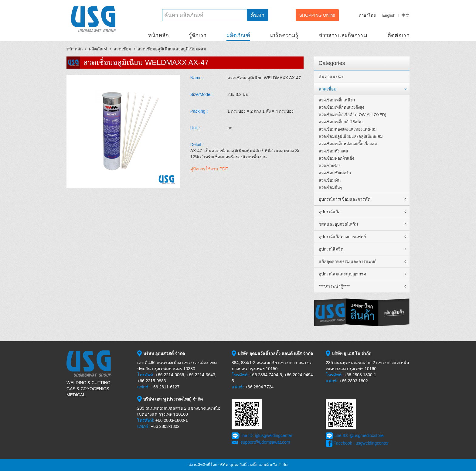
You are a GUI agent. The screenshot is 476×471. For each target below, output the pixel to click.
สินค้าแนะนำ (331, 77)
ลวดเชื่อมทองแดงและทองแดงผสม (348, 129)
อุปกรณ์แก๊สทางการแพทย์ (342, 237)
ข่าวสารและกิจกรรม (343, 35)
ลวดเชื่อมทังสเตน (333, 151)
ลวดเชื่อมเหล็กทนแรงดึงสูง (341, 107)
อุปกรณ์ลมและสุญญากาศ (342, 274)
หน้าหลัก (158, 35)
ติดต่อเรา (398, 35)
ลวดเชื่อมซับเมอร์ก (335, 173)
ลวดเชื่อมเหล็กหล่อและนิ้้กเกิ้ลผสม (348, 144)
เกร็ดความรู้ (284, 35)
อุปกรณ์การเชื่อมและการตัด (345, 199)
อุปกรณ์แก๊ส (330, 212)
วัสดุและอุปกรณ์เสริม (338, 224)
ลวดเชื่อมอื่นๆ (330, 188)
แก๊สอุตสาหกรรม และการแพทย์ (348, 261)
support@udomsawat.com (265, 442)
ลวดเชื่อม (122, 49)
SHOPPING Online (317, 15)
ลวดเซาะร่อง (330, 166)
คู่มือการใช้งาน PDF (209, 169)
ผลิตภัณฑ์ (238, 35)
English (389, 15)
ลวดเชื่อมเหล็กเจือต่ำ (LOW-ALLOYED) (353, 115)
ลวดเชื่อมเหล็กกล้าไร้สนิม (341, 122)
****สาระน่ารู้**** (334, 286)
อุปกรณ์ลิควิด (331, 249)
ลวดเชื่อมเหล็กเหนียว (337, 100)
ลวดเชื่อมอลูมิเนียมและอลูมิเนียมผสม (172, 49)
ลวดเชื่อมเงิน (330, 180)
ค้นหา (257, 15)
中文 (406, 15)
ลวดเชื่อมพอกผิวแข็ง (336, 158)
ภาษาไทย (367, 15)
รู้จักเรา (198, 35)
